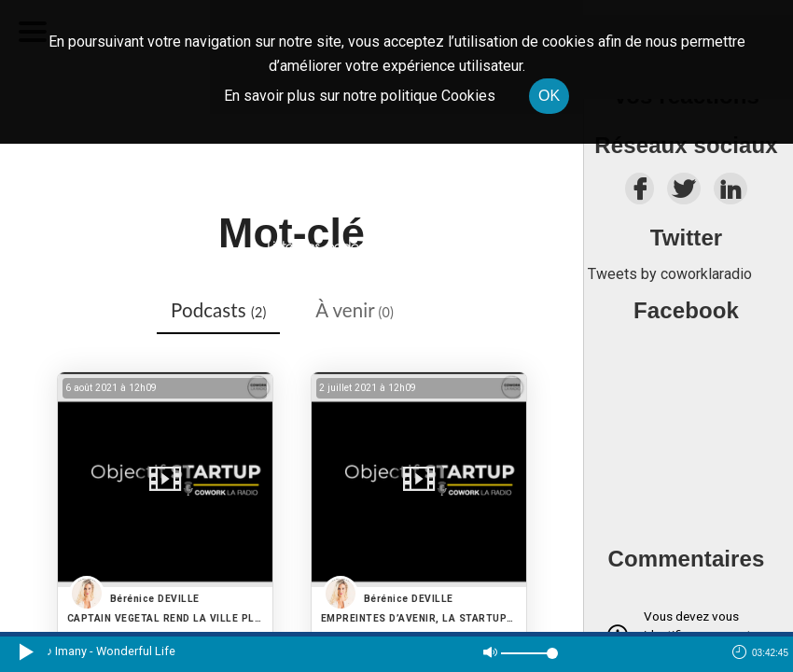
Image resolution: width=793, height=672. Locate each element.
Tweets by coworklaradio (670, 274)
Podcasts (218, 310)
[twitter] (684, 194)
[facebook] (640, 194)
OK (549, 96)
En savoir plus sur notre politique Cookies (360, 96)
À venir (355, 310)
